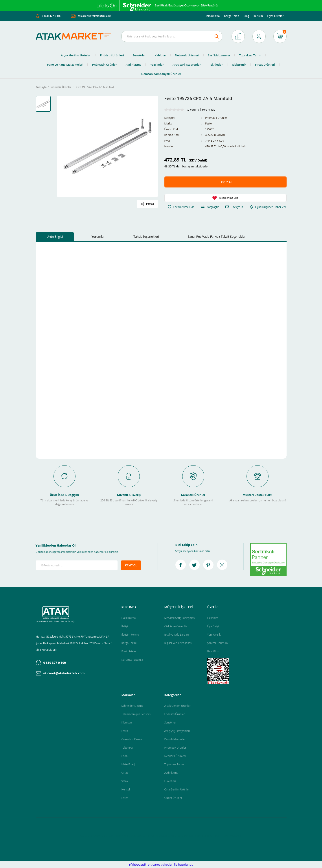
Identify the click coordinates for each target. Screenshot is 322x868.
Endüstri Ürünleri (175, 714)
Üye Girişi (213, 626)
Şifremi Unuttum (218, 643)
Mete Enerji (128, 765)
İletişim (258, 16)
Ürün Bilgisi (55, 237)
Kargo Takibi (129, 643)
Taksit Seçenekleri (146, 237)
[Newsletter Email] (77, 566)
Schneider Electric (132, 706)
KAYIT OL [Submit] (131, 566)
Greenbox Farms (132, 739)
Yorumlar (98, 237)
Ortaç (125, 773)
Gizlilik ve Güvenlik (176, 626)
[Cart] (280, 37)
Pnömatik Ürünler (216, 118)
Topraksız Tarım (174, 765)
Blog (246, 16)
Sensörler (170, 723)
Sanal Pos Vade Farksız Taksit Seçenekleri (217, 237)
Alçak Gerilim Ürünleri (178, 706)
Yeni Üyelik (214, 635)
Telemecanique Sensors (136, 714)
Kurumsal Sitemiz (132, 660)
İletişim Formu (130, 635)
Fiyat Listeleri (276, 16)
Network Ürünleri (175, 756)
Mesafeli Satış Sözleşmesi (180, 618)
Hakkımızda (212, 16)
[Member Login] (259, 37)
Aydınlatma (171, 773)
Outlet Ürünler (173, 798)
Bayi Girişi (213, 652)
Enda (125, 756)
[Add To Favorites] (225, 198)
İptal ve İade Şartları (177, 635)
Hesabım (213, 618)
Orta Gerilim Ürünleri (177, 790)
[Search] (172, 37)
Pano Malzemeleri (175, 739)
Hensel (126, 790)
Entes (125, 798)
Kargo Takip (232, 16)
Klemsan (127, 723)
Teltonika (127, 748)
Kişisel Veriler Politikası (178, 643)
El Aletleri (170, 781)
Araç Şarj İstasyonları (177, 731)
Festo (208, 124)
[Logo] (75, 37)
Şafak (125, 781)
